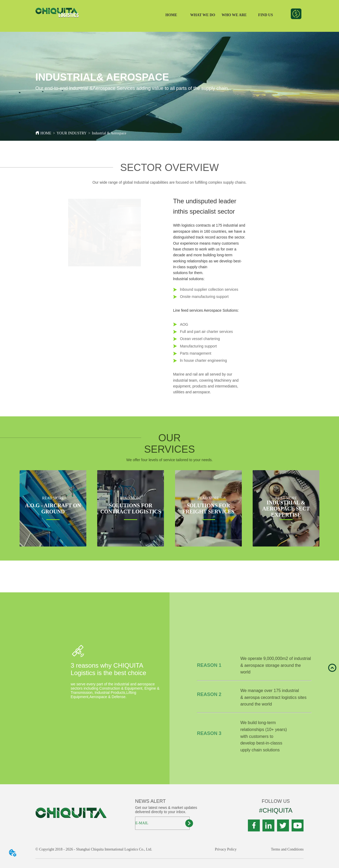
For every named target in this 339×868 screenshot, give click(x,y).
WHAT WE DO (203, 15)
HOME (171, 15)
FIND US (266, 15)
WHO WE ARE (234, 15)
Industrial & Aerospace (109, 133)
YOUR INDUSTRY (72, 133)
